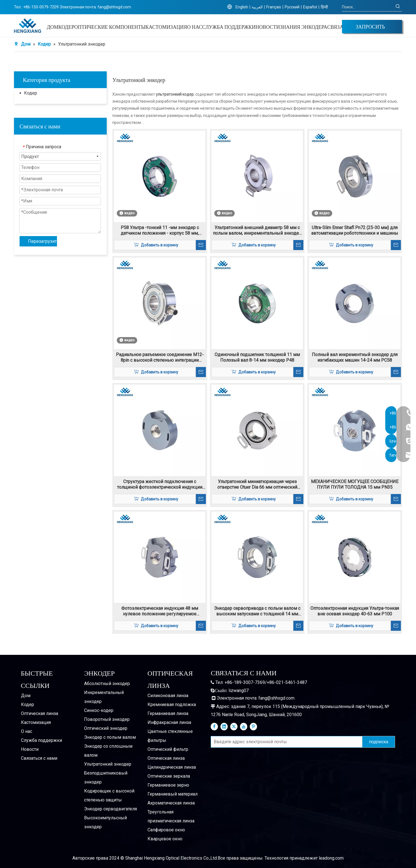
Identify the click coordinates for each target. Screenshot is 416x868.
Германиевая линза (168, 713)
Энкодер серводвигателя (110, 809)
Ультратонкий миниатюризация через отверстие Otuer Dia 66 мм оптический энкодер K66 (257, 484)
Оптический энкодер (106, 728)
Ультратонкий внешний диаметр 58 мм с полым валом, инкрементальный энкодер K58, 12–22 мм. (257, 230)
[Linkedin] (224, 726)
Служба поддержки (41, 740)
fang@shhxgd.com (114, 7)
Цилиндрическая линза (172, 767)
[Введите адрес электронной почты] (285, 742)
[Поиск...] (368, 7)
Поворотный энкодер (107, 719)
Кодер (31, 93)
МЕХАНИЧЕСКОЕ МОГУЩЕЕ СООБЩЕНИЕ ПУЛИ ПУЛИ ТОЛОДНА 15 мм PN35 (355, 484)
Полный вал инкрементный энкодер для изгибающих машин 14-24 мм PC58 (355, 357)
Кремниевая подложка (172, 704)
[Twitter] (234, 726)
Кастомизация (36, 722)
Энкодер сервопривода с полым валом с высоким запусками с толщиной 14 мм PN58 (257, 611)
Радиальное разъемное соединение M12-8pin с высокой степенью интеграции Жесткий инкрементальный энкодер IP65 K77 (160, 357)
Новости (30, 749)
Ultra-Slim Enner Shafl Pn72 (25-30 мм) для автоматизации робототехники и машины (355, 230)
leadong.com (331, 858)
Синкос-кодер (99, 710)
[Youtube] (244, 726)
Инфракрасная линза (169, 722)
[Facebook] (214, 726)
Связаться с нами (39, 758)
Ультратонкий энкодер (108, 764)
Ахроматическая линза (171, 803)
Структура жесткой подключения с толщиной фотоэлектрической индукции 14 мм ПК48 (160, 484)
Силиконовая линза (168, 696)
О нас (27, 731)
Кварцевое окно (165, 839)
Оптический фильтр (168, 749)
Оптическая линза (40, 713)
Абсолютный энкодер (107, 684)
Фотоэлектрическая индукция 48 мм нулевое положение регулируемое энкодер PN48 (160, 611)
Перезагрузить (42, 241)
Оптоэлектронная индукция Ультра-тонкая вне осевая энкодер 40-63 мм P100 (355, 611)
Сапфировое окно (166, 830)
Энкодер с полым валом (110, 737)
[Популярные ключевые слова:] (398, 7)
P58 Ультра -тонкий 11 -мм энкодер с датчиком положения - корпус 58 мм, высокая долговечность (160, 230)
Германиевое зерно (168, 785)
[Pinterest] (253, 726)
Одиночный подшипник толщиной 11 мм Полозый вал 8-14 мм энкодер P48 (257, 357)
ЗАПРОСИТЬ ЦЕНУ (370, 28)
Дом (26, 696)
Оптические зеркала (169, 776)
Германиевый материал (173, 794)
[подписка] (379, 742)
